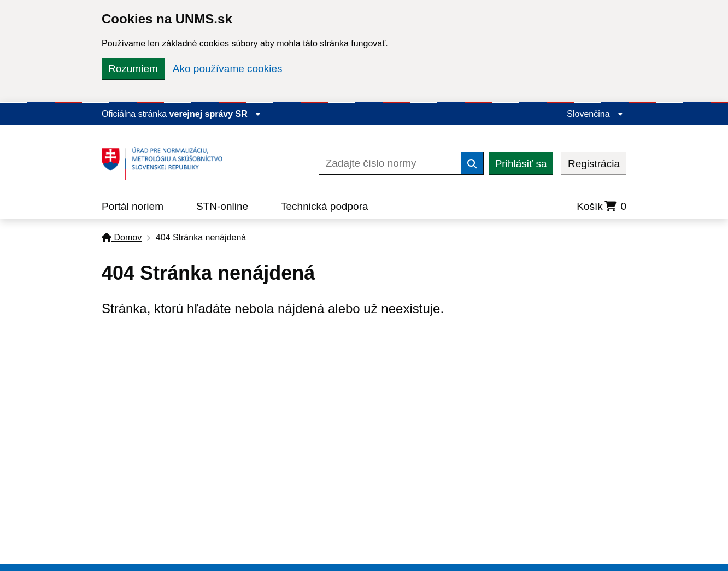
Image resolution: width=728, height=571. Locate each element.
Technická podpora (325, 206)
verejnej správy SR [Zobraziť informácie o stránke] (215, 114)
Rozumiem (133, 69)
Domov (122, 237)
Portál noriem (133, 206)
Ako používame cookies (228, 69)
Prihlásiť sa (521, 164)
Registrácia (594, 164)
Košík (601, 206)
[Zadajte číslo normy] (390, 163)
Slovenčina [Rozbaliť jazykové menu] (595, 114)
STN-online (222, 206)
